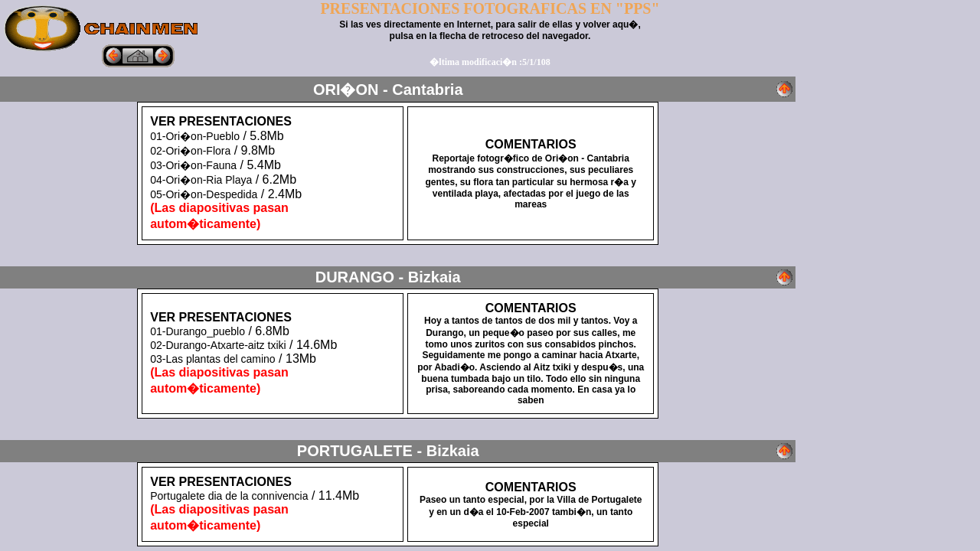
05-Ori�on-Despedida (204, 194)
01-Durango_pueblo (198, 331)
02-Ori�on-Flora (190, 151)
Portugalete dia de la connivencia (229, 496)
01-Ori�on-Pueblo (195, 136)
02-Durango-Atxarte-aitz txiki (218, 345)
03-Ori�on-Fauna (193, 165)
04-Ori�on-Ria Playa (201, 180)
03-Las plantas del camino (212, 359)
